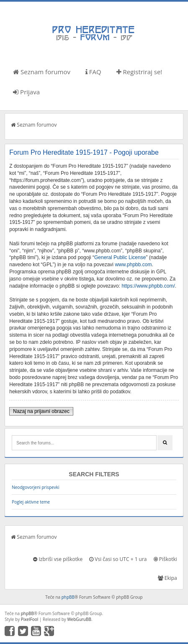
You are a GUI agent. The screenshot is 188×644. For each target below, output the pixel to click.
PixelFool (30, 619)
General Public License (120, 257)
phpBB (68, 597)
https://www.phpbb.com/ (148, 286)
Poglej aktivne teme (31, 502)
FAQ (93, 72)
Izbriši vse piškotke (58, 559)
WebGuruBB (79, 619)
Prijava (26, 92)
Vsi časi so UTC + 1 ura (118, 559)
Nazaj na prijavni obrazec (41, 411)
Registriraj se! (139, 72)
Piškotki (165, 559)
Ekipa (167, 578)
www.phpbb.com (133, 265)
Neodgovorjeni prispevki (35, 487)
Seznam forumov (42, 72)
